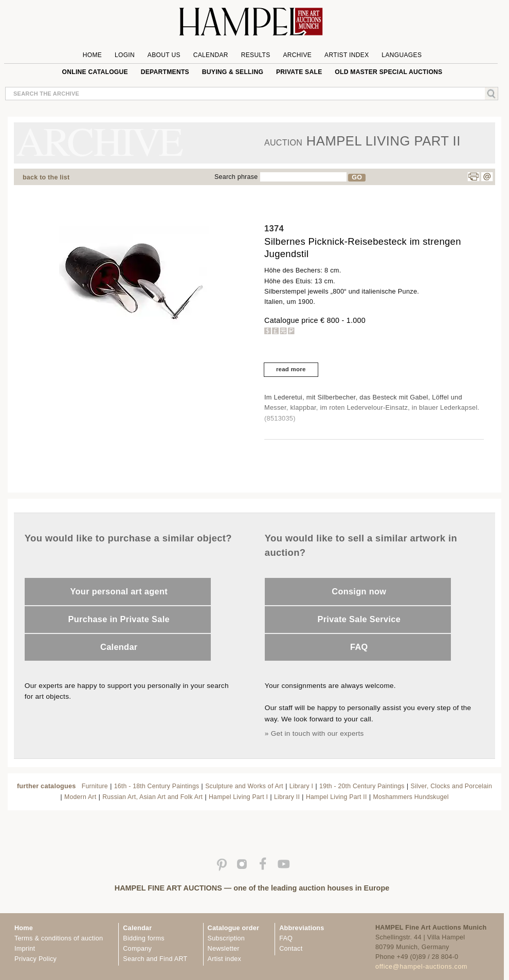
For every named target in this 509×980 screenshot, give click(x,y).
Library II (287, 797)
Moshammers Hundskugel (411, 797)
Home (92, 55)
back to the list (46, 177)
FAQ (359, 647)
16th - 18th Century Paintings (157, 786)
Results (256, 55)
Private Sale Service (359, 619)
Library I (301, 786)
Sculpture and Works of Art (244, 786)
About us (164, 55)
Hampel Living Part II (337, 797)
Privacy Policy (35, 959)
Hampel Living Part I (238, 797)
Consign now (359, 591)
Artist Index (347, 55)
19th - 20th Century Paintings (362, 786)
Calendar (211, 55)
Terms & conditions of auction (59, 938)
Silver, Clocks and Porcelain (452, 786)
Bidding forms (143, 938)
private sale (299, 72)
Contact (291, 949)
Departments (165, 72)
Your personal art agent (119, 591)
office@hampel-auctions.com (421, 967)
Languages (402, 55)
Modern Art (80, 797)
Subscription (226, 938)
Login (125, 55)
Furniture (95, 786)
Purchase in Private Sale (119, 619)
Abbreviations (302, 928)
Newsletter (224, 949)
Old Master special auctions (388, 72)
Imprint (25, 949)
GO (357, 177)
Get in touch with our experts (317, 733)
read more (291, 369)
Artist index (224, 959)
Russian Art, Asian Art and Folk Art (152, 797)
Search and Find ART (155, 959)
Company (137, 949)
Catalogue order (234, 928)
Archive (297, 55)
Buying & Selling (233, 72)
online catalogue (95, 72)
